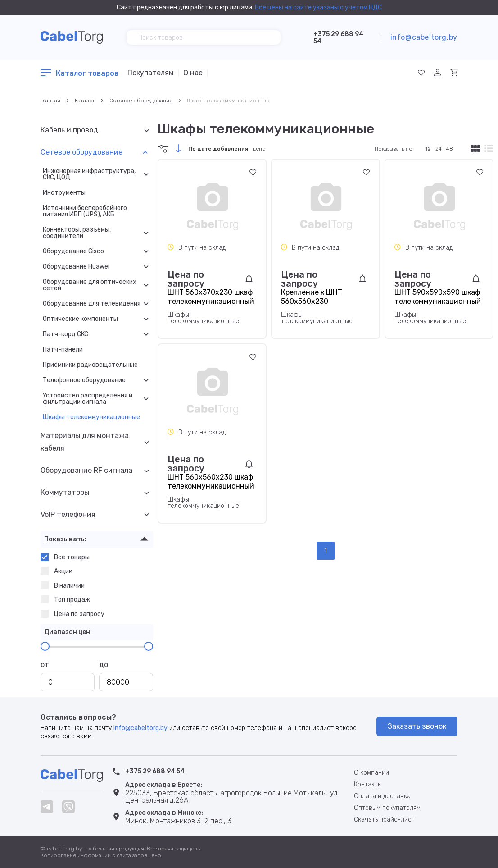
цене (259, 149)
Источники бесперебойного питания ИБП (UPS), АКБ (85, 211)
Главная (50, 101)
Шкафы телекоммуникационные (228, 101)
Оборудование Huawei (76, 267)
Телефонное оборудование (84, 380)
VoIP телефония (68, 514)
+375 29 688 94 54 (338, 38)
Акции (57, 571)
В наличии (63, 585)
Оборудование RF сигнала (86, 470)
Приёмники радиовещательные (90, 365)
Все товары (65, 557)
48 (450, 149)
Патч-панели (63, 350)
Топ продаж (65, 599)
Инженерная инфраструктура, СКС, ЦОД (89, 174)
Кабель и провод (69, 130)
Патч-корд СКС (66, 334)
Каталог (85, 101)
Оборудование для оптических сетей (90, 285)
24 (439, 149)
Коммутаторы (65, 492)
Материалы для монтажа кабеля (85, 442)
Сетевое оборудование (141, 101)
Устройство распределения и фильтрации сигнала (88, 399)
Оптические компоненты (80, 319)
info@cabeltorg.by (424, 37)
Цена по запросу (72, 614)
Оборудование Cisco (73, 251)
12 (428, 149)
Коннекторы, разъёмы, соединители (77, 233)
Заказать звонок (417, 726)
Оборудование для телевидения (92, 304)
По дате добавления (218, 149)
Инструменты (64, 193)
